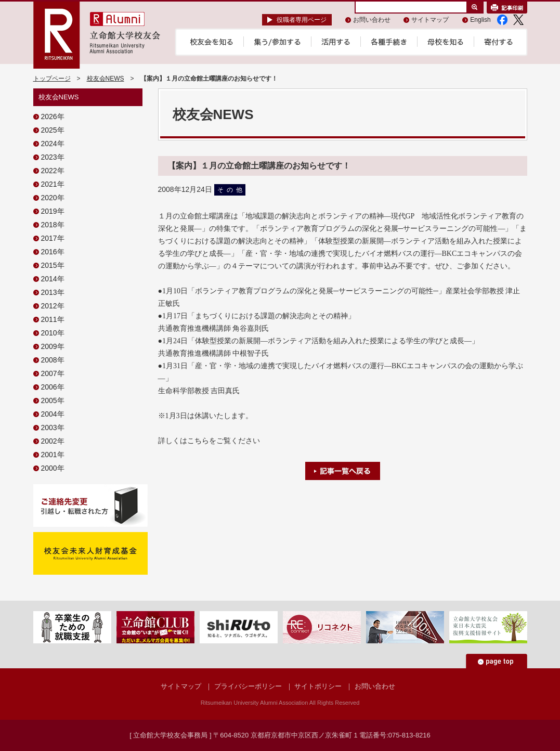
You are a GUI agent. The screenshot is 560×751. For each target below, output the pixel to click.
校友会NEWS (106, 79)
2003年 (53, 428)
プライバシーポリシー (248, 686)
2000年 (53, 468)
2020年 (53, 198)
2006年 (53, 387)
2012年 (53, 306)
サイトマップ (430, 20)
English (480, 20)
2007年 (53, 373)
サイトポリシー (318, 686)
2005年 (53, 400)
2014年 (53, 279)
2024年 (53, 144)
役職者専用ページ (302, 20)
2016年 (53, 252)
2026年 (53, 116)
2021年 (53, 184)
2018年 (53, 225)
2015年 (53, 265)
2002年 (53, 441)
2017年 (53, 238)
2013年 (53, 292)
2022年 (53, 171)
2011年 (53, 319)
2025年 (53, 130)
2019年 (53, 211)
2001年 (53, 455)
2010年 (53, 333)
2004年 (53, 414)
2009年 (53, 346)
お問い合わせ (372, 20)
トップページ (52, 79)
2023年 (53, 157)
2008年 (53, 360)
